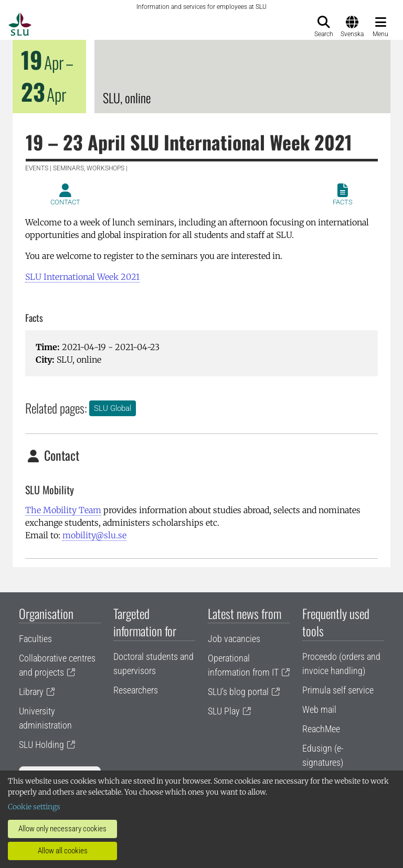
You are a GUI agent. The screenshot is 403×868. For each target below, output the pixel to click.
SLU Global (113, 408)
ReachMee (321, 729)
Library (31, 692)
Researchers (136, 690)
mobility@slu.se (94, 535)
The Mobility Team (63, 510)
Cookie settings (34, 807)
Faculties (35, 639)
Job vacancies (234, 639)
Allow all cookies (63, 851)
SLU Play (224, 711)
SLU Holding (41, 745)
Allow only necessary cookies (62, 829)
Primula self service (338, 690)
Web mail (319, 709)
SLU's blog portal (238, 692)
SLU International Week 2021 (82, 277)
